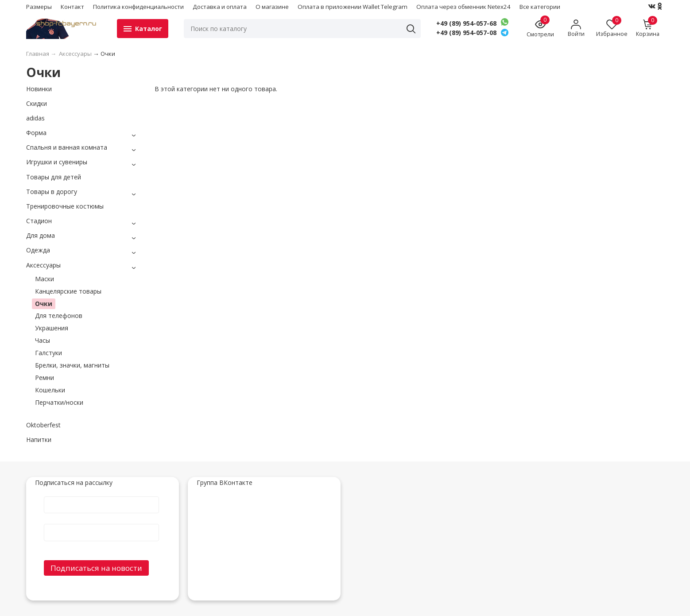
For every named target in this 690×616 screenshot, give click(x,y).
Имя (101, 496)
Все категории (540, 7)
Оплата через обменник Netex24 (463, 7)
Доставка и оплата (220, 7)
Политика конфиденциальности (138, 7)
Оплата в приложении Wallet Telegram (353, 7)
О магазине (272, 7)
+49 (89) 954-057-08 (466, 33)
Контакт (72, 7)
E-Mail (101, 523)
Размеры (39, 7)
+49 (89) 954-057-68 (466, 23)
